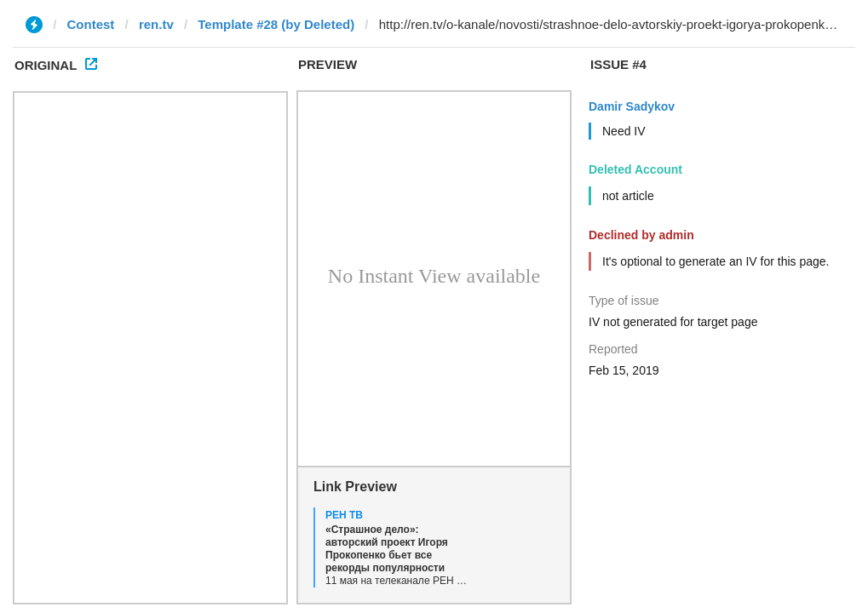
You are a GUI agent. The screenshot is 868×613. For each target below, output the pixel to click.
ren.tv (156, 24)
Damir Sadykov (632, 106)
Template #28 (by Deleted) (276, 24)
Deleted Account (635, 169)
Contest (91, 24)
